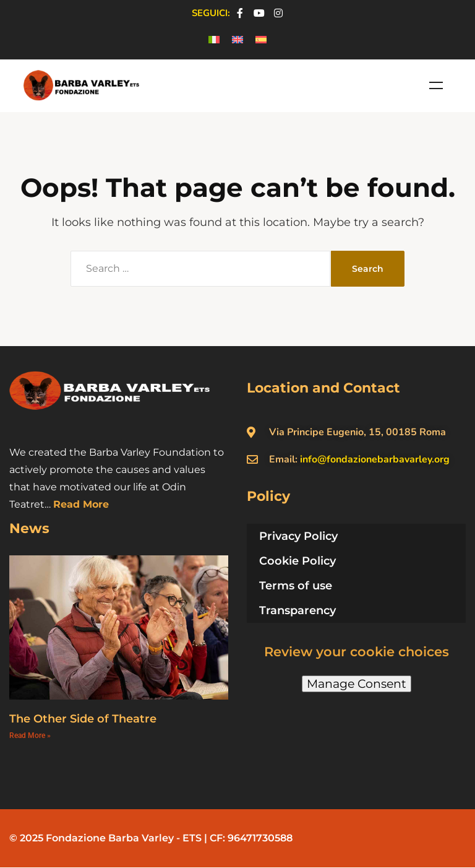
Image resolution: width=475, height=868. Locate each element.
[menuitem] (214, 40)
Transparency (297, 610)
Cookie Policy (297, 561)
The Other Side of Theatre (83, 719)
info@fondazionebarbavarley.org (375, 459)
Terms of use (296, 586)
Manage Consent (357, 684)
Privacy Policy (298, 536)
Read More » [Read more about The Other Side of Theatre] (30, 736)
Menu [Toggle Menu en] (436, 85)
